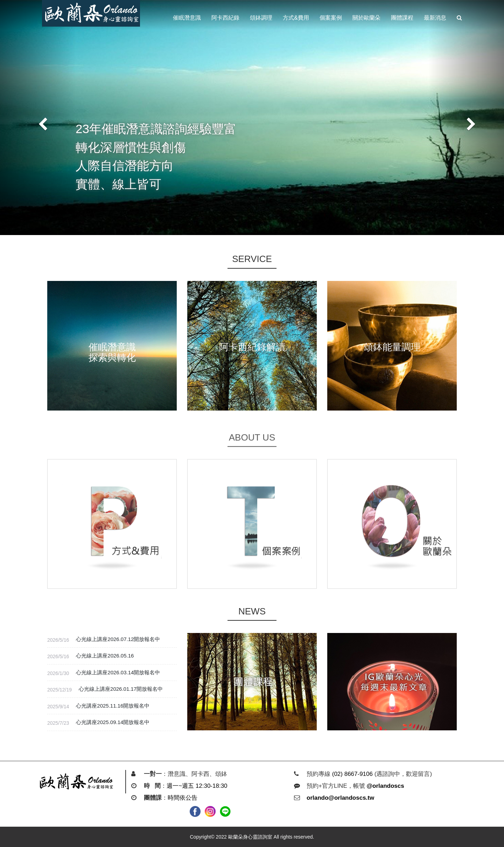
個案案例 (331, 18)
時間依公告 (183, 798)
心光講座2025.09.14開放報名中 (113, 722)
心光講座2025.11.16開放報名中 (113, 706)
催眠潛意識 (187, 18)
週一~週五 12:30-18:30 (197, 786)
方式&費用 (296, 18)
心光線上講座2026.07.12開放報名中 (118, 639)
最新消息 (435, 18)
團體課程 (402, 18)
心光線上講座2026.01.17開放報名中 (121, 689)
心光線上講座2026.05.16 (105, 656)
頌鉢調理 (261, 18)
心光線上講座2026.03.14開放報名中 (118, 672)
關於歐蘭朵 (366, 18)
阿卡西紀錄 (225, 18)
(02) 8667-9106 (352, 774)
